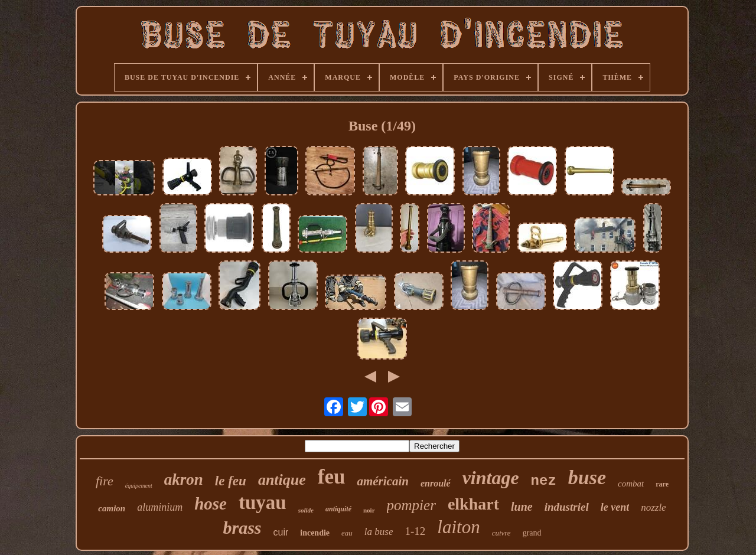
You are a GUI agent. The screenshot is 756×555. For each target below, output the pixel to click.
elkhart (473, 504)
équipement (139, 486)
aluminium (160, 507)
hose (211, 504)
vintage (491, 478)
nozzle (654, 507)
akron (184, 479)
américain (383, 481)
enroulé (436, 483)
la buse (379, 532)
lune (522, 507)
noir (369, 510)
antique (282, 480)
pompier (411, 505)
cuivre (501, 533)
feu (332, 477)
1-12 (415, 531)
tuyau (263, 502)
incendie (315, 533)
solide (306, 510)
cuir (281, 532)
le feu (231, 481)
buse (587, 477)
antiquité (338, 509)
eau (347, 533)
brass (242, 528)
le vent (615, 507)
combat (631, 484)
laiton (458, 527)
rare (662, 484)
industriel (567, 507)
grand (532, 533)
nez (544, 481)
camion (112, 508)
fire (105, 481)
